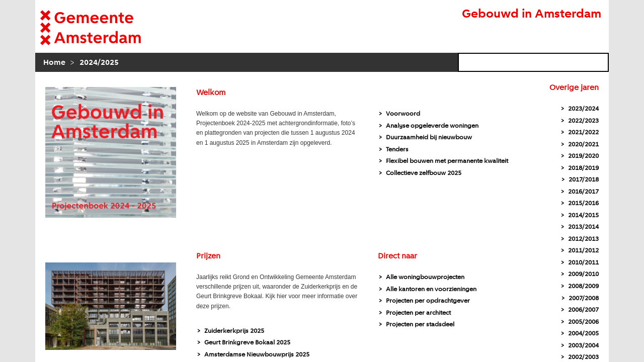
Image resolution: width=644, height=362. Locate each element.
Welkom (211, 93)
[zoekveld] (533, 62)
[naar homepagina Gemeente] (106, 28)
